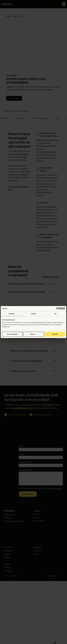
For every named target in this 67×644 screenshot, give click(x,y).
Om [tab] (55, 314)
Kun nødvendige (12, 334)
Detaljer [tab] (33, 314)
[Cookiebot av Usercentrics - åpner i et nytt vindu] (57, 309)
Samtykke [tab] (12, 314)
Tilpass (34, 334)
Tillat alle (55, 334)
